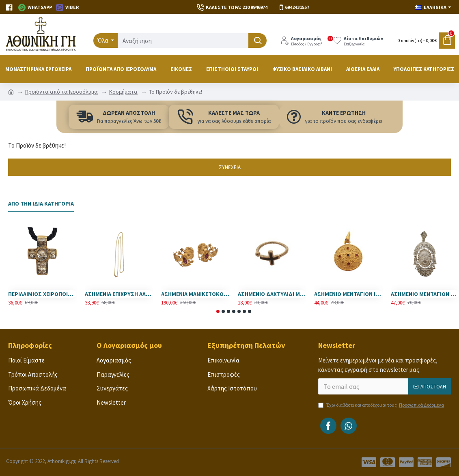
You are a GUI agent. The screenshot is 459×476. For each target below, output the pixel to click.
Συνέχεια (230, 167)
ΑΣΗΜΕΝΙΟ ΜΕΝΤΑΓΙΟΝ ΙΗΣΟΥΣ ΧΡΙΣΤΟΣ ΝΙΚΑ (348, 294)
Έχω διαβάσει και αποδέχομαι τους (382, 405)
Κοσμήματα (123, 92)
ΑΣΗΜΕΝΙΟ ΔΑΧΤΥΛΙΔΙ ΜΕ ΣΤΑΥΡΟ (272, 294)
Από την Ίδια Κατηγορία (41, 204)
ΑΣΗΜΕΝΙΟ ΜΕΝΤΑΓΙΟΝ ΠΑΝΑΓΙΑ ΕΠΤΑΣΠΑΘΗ (425, 294)
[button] (218, 311)
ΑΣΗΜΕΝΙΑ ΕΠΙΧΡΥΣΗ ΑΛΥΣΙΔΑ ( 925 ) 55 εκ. (119, 294)
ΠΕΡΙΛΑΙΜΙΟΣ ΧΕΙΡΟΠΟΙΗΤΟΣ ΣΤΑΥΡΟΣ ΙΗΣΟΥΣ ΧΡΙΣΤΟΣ (42, 294)
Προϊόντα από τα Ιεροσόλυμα (61, 92)
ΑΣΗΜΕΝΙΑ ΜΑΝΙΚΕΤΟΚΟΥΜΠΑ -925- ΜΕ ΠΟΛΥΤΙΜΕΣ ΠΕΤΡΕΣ (195, 294)
